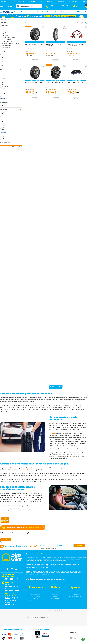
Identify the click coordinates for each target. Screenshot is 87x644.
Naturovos (85, 1)
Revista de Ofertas (32, 1)
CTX (3, 80)
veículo (78, 455)
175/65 (3, 114)
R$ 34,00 (14, 147)
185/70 (4, 123)
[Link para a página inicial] (2, 20)
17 (2, 65)
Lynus (3, 88)
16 (2, 63)
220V (3, 139)
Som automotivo (6, 29)
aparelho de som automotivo (24, 470)
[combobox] (29, 6)
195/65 (3, 129)
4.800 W (4, 105)
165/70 (4, 112)
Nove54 (4, 94)
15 (2, 58)
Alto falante (5, 36)
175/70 (4, 116)
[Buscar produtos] (18, 6)
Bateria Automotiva (7, 39)
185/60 (4, 120)
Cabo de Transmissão (7, 41)
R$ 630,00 (19, 147)
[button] (11, 23)
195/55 (3, 125)
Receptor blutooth (6, 51)
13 (2, 61)
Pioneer (4, 96)
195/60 (4, 127)
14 (2, 60)
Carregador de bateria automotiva (10, 43)
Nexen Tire (4, 92)
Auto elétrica (5, 25)
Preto (3, 72)
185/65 (3, 122)
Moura (3, 90)
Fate (3, 84)
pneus (54, 433)
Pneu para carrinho (7, 45)
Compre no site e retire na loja (18, 1)
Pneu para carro (6, 47)
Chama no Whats (60, 1)
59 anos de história (4, 1)
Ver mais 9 (3, 99)
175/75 (3, 118)
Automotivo (7, 20)
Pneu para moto (6, 49)
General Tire (5, 86)
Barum (4, 79)
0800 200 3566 (11, 579)
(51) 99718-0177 (12, 587)
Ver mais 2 (3, 132)
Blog (42, 1)
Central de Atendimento (73, 1)
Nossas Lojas (50, 1)
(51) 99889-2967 (12, 591)
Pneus (3, 27)
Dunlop (4, 82)
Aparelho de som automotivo (9, 38)
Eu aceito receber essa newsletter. (49, 548)
